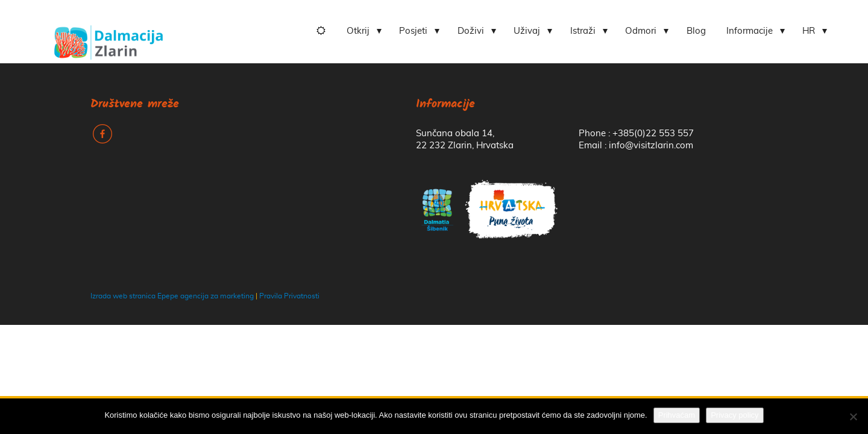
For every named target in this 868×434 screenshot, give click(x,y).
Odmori (641, 31)
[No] (853, 417)
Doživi (471, 31)
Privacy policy (734, 415)
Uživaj (527, 31)
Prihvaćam (677, 415)
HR (809, 31)
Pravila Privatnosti (289, 296)
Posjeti (413, 31)
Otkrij (358, 31)
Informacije (750, 31)
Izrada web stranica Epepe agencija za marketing (172, 296)
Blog (696, 31)
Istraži (583, 31)
